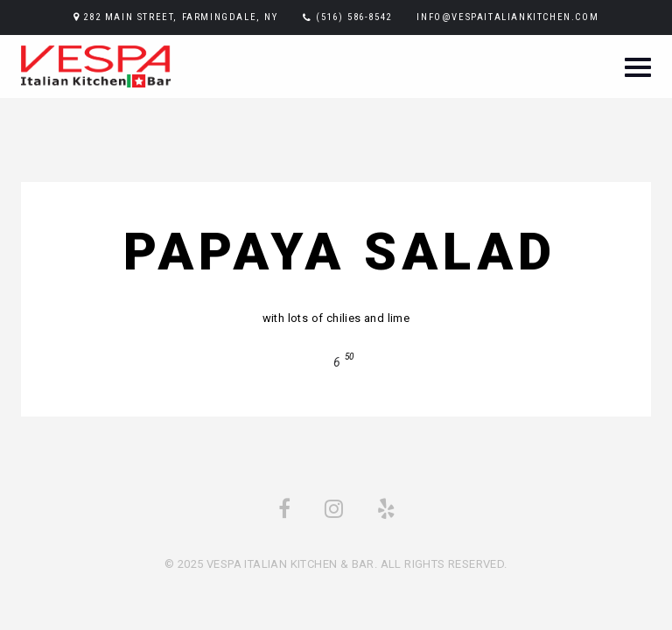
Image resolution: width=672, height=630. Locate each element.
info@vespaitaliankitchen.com (507, 17)
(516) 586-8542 (353, 17)
